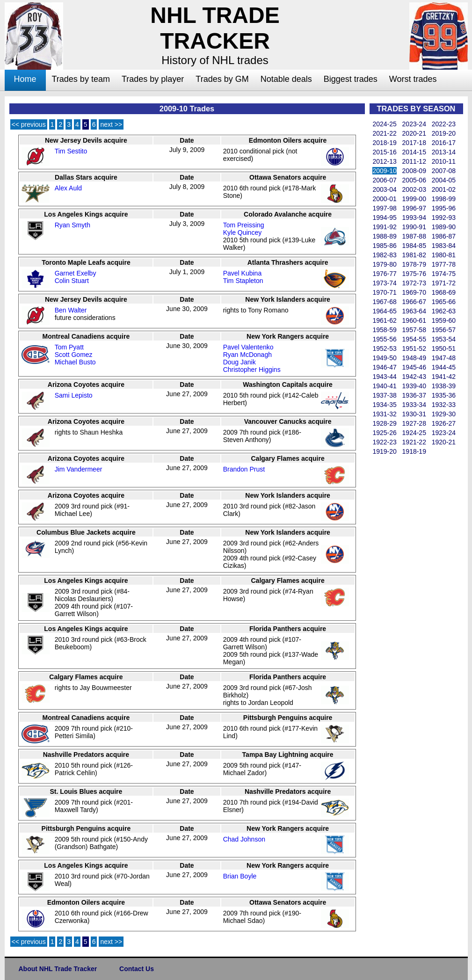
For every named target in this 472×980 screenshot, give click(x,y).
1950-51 (444, 348)
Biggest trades (351, 79)
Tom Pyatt (69, 347)
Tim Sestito (71, 151)
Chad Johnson (244, 839)
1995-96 (444, 208)
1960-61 (414, 320)
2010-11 (444, 161)
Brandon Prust (244, 469)
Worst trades (413, 79)
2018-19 (384, 143)
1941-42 (444, 377)
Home (25, 79)
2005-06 (414, 180)
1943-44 (384, 377)
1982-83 (384, 255)
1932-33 (444, 405)
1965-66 (444, 302)
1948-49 (414, 358)
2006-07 (384, 180)
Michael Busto (75, 362)
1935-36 (444, 395)
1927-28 (414, 423)
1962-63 (444, 311)
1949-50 (384, 358)
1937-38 (384, 395)
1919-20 (384, 451)
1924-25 (414, 433)
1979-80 (384, 264)
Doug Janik (240, 362)
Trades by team (81, 79)
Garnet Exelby (76, 273)
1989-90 (444, 227)
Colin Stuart (72, 281)
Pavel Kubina (243, 273)
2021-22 (384, 133)
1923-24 (444, 433)
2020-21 (414, 133)
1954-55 (414, 339)
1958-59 (384, 330)
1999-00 (414, 199)
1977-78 (444, 264)
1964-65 (384, 311)
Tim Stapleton (243, 281)
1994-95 (384, 218)
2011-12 (414, 161)
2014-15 (414, 152)
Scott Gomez (74, 355)
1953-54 (444, 339)
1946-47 (384, 367)
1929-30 (444, 414)
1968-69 (444, 292)
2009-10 (384, 171)
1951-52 (414, 348)
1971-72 (444, 283)
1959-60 (444, 320)
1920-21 (444, 442)
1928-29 (384, 423)
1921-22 (414, 442)
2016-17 (444, 143)
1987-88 (414, 236)
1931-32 (384, 414)
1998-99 (444, 199)
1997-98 (384, 208)
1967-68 (384, 302)
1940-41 (384, 386)
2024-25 (384, 124)
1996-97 (414, 208)
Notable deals (286, 79)
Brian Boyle (240, 876)
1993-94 (414, 218)
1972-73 (414, 283)
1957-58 (414, 330)
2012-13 (384, 161)
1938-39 (444, 386)
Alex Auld (68, 188)
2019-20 (444, 133)
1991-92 (384, 227)
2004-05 (444, 180)
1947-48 (444, 358)
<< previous (29, 124)
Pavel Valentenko (248, 347)
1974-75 (444, 274)
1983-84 (444, 246)
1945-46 (414, 367)
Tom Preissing (244, 225)
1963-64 (414, 311)
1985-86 (384, 246)
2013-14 (444, 152)
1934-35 (384, 405)
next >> (111, 124)
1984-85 (414, 246)
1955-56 (384, 339)
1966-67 (414, 302)
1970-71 (384, 292)
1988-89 (384, 236)
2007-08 (444, 171)
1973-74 (384, 283)
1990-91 (414, 227)
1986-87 (444, 236)
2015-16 (384, 152)
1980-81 (444, 255)
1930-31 (414, 414)
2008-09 (414, 171)
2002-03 (414, 189)
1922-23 (384, 442)
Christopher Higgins (252, 370)
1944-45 (444, 367)
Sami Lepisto (74, 395)
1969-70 (414, 292)
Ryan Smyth (73, 225)
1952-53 (384, 348)
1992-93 (444, 218)
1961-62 (384, 320)
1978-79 (414, 264)
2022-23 (444, 124)
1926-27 (444, 423)
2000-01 (384, 199)
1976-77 (384, 274)
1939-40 (414, 386)
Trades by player (153, 79)
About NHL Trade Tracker (58, 969)
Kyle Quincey (242, 232)
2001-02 (444, 189)
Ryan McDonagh (247, 355)
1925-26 (384, 433)
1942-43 (414, 377)
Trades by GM (222, 79)
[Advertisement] (407, 597)
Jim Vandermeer (79, 469)
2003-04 (384, 189)
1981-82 (414, 255)
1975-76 (414, 274)
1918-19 (414, 451)
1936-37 (414, 395)
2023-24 (414, 124)
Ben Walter (71, 310)
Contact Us (137, 969)
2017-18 (414, 143)
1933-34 (414, 405)
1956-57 (444, 330)
